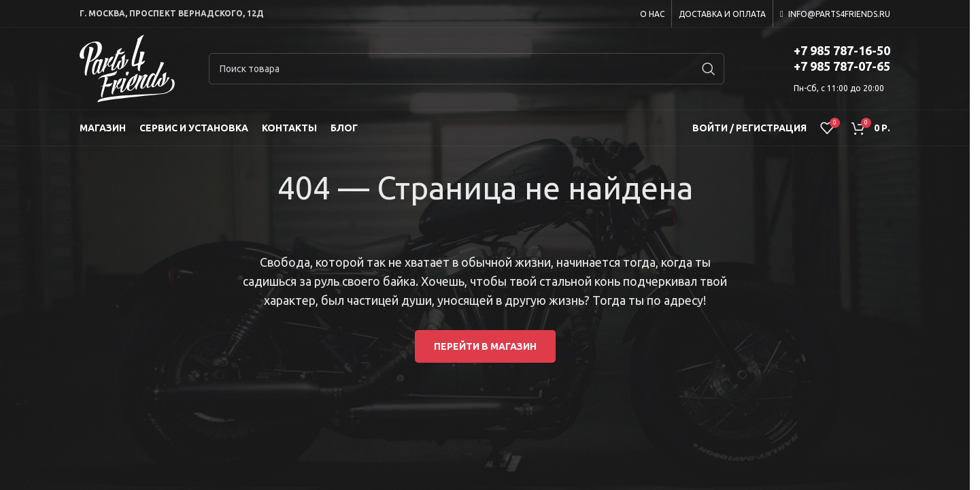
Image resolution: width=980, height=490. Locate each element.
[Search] (467, 69)
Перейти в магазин (485, 346)
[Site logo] (127, 68)
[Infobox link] (824, 69)
